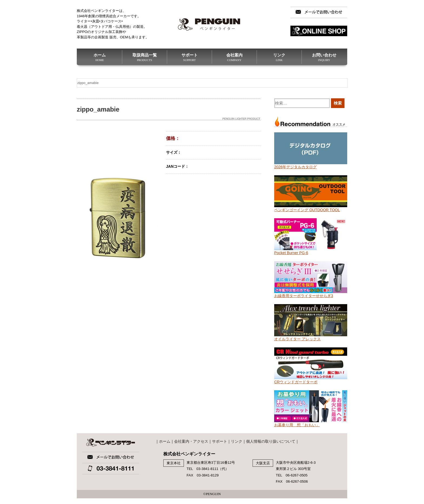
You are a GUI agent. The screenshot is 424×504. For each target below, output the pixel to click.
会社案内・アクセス (191, 441)
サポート (189, 57)
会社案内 (234, 57)
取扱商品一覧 (145, 57)
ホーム (100, 57)
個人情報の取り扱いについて (271, 441)
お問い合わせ (324, 57)
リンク (279, 57)
